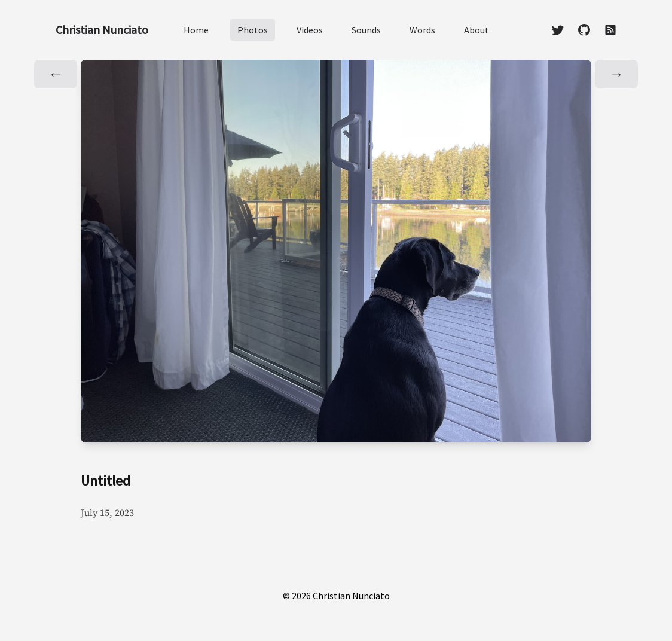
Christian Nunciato (102, 30)
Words (422, 30)
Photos (253, 30)
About (476, 30)
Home (196, 30)
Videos (310, 30)
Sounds (366, 30)
